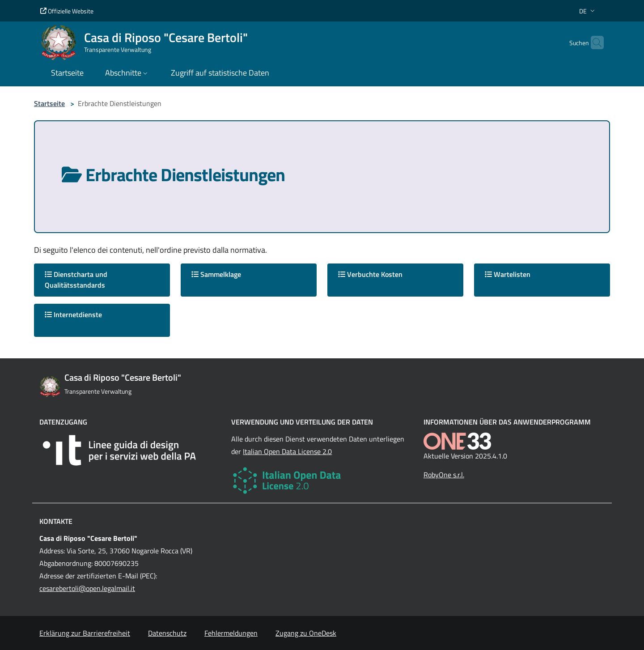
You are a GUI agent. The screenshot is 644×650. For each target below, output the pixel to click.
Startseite (49, 103)
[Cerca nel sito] (593, 42)
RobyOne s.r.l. (444, 475)
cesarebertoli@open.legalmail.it (87, 588)
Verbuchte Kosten (370, 274)
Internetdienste (73, 314)
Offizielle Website (67, 11)
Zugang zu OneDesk (306, 633)
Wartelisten (508, 274)
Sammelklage (216, 274)
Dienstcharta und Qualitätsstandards (76, 280)
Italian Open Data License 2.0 (287, 451)
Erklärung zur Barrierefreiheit (85, 633)
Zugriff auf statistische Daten (220, 73)
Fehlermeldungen (231, 633)
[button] (588, 11)
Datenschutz (167, 633)
